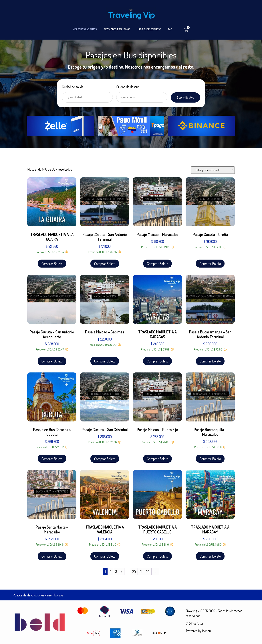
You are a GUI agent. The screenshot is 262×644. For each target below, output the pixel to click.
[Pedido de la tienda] (213, 170)
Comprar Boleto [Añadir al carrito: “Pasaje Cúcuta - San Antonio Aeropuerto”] (52, 361)
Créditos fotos (195, 623)
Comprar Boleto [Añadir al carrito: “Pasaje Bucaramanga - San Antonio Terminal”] (210, 361)
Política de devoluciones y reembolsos (38, 595)
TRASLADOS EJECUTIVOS (117, 29)
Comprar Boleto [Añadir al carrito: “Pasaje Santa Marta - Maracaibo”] (52, 556)
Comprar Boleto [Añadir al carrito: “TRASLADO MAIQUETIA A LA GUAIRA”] (52, 264)
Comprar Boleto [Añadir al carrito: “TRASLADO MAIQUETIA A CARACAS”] (157, 361)
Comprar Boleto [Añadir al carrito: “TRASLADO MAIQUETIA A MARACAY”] (210, 556)
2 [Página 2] (110, 572)
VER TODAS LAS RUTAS (85, 29)
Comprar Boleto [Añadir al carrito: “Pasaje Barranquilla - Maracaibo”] (210, 459)
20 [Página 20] (134, 572)
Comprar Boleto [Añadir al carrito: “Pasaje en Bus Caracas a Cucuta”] (52, 459)
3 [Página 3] (116, 572)
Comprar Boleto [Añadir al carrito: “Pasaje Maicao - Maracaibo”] (157, 264)
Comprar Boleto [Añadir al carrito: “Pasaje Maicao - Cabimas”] (105, 361)
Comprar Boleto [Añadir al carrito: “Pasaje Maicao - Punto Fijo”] (157, 459)
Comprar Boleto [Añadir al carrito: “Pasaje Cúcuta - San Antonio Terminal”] (105, 264)
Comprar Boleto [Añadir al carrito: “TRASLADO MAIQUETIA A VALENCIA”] (105, 556)
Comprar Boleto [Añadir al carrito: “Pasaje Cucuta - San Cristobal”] (105, 459)
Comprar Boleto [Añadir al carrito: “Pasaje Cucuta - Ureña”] (210, 264)
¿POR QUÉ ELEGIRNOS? (149, 29)
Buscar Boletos (185, 97)
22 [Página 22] (148, 572)
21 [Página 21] (141, 572)
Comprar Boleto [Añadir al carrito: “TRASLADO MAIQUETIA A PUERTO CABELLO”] (157, 556)
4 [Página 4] (122, 572)
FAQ (170, 29)
